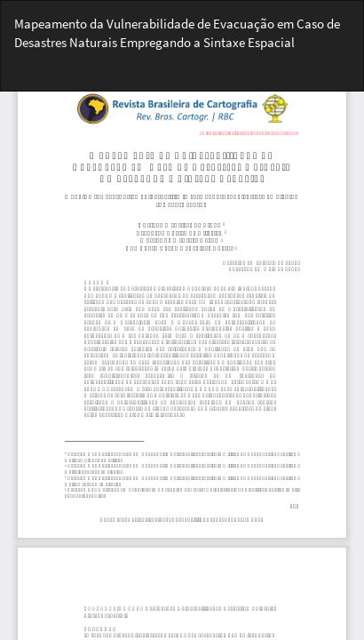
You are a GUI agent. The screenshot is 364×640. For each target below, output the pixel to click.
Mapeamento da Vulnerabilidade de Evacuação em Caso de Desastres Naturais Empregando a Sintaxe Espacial (177, 33)
